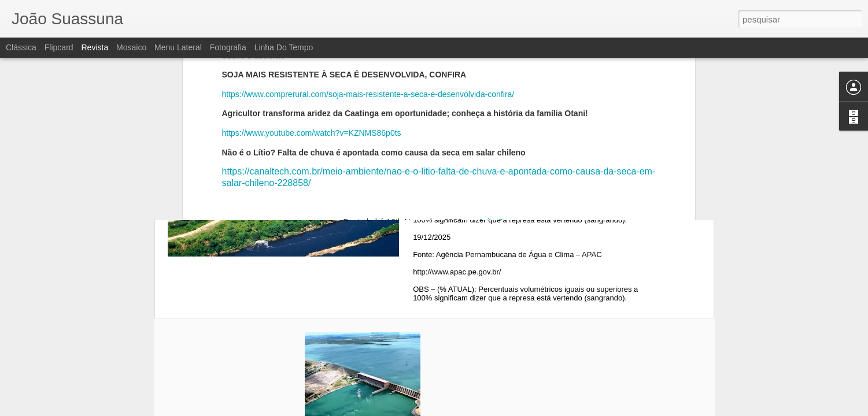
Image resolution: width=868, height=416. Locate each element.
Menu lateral (178, 47)
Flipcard (59, 47)
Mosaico (131, 47)
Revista (95, 47)
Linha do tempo (284, 47)
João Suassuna (506, 75)
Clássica (21, 47)
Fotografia (228, 47)
